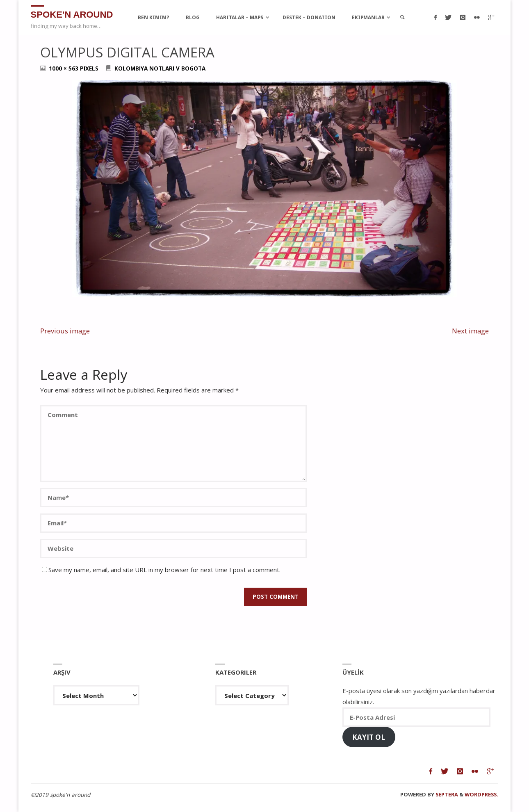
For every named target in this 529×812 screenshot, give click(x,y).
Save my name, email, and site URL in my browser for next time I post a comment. (161, 570)
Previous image (65, 331)
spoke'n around (73, 14)
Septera (446, 794)
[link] (404, 17)
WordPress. (481, 794)
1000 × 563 (64, 68)
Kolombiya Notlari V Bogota (160, 68)
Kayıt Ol (369, 737)
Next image (470, 331)
